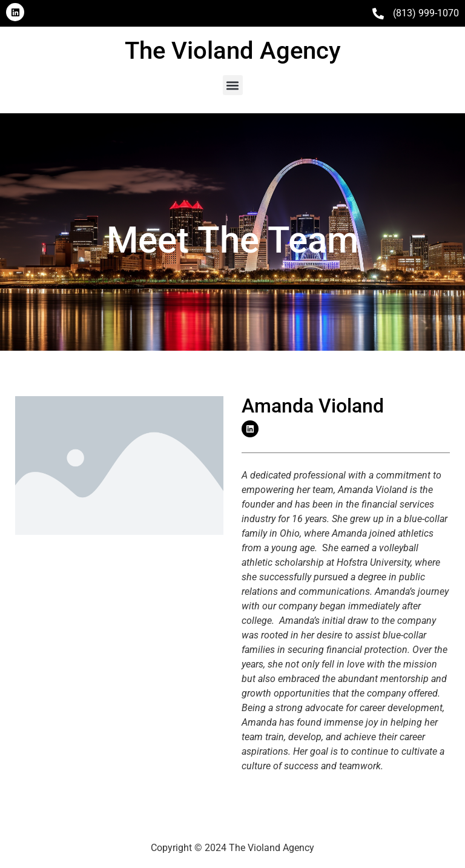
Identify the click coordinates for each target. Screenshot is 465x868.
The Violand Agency (233, 51)
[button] (233, 85)
